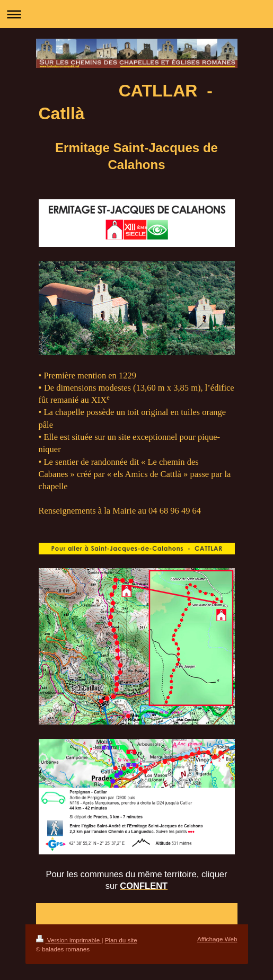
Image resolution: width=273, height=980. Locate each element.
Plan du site (121, 940)
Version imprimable (69, 940)
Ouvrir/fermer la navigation (136, 14)
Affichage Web (217, 939)
